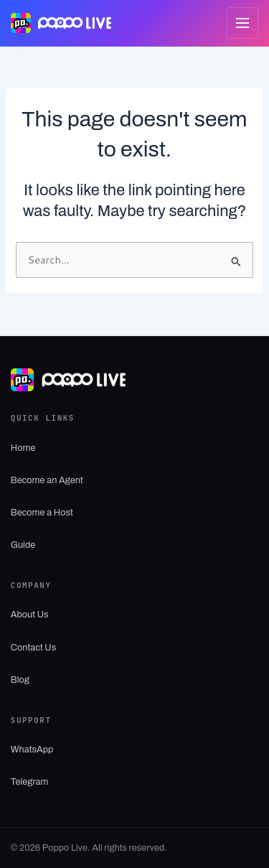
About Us (30, 615)
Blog (20, 680)
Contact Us (33, 648)
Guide (23, 545)
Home (23, 448)
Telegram (30, 782)
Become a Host (42, 513)
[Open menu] (242, 23)
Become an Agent (47, 480)
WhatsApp (32, 750)
